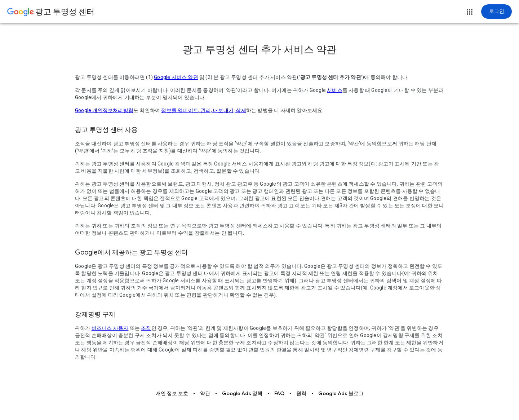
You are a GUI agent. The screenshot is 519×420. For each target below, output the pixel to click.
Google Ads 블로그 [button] (341, 393)
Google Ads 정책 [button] (242, 393)
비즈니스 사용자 (110, 328)
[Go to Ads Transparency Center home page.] (51, 12)
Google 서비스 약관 (176, 77)
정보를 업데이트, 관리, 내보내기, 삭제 (203, 110)
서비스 (335, 90)
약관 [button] (205, 393)
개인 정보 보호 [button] (172, 393)
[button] (470, 12)
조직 (146, 328)
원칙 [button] (301, 393)
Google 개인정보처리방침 (104, 110)
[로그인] (496, 12)
